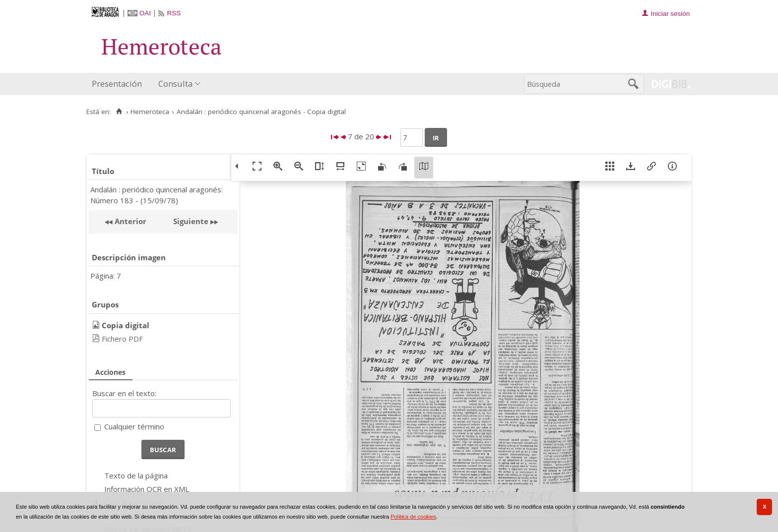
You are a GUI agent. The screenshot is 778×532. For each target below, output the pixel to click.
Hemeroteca (150, 112)
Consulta (175, 84)
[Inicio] (119, 112)
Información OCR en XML (147, 489)
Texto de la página (136, 475)
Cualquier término (134, 426)
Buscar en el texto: (124, 393)
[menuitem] (119, 84)
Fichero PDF (122, 339)
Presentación (117, 84)
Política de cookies (413, 517)
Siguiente (191, 221)
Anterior (130, 221)
